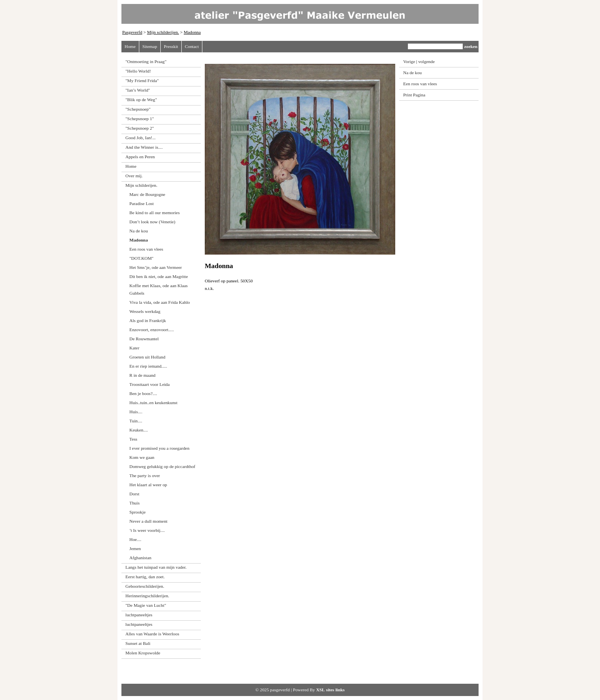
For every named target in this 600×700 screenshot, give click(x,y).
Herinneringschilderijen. (147, 596)
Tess (133, 439)
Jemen (135, 548)
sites (330, 690)
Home (130, 46)
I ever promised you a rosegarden (159, 448)
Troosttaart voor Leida (150, 384)
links (340, 690)
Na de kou (139, 231)
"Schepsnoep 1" (140, 119)
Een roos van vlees (146, 249)
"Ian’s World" (138, 90)
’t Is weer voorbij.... (147, 530)
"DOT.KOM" (141, 258)
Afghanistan (140, 558)
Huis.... (136, 412)
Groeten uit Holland (147, 357)
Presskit (171, 46)
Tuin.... (136, 421)
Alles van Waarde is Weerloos (152, 634)
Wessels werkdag (145, 311)
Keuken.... (139, 430)
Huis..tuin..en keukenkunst (153, 403)
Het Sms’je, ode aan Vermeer (156, 267)
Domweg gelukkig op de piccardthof (162, 466)
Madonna (192, 32)
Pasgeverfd (132, 32)
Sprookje (137, 512)
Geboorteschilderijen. (145, 586)
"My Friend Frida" (142, 81)
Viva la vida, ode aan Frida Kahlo (160, 302)
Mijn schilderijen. (163, 32)
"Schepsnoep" (138, 109)
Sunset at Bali (138, 643)
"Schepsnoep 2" (140, 128)
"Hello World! (138, 71)
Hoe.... (135, 539)
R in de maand (142, 375)
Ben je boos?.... (143, 393)
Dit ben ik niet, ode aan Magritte (159, 276)
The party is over (145, 476)
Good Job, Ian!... (140, 138)
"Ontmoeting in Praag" (146, 61)
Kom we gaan (142, 457)
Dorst (134, 494)
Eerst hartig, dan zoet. (145, 577)
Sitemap (150, 46)
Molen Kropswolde (143, 653)
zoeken (471, 46)
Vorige (409, 61)
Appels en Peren (140, 157)
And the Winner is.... (144, 147)
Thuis (135, 503)
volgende (427, 61)
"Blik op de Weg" (141, 100)
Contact (192, 46)
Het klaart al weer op (148, 485)
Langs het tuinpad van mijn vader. (156, 567)
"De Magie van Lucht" (146, 605)
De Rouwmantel (144, 339)
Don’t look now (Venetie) (152, 222)
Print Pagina (414, 95)
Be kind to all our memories (155, 213)
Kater (134, 348)
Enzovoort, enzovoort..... (152, 330)
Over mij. (134, 176)
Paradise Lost (141, 203)
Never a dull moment (148, 521)
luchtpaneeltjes (139, 615)
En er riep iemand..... (148, 366)
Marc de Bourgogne (147, 194)
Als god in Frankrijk (148, 320)
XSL (321, 690)
